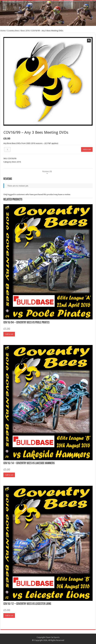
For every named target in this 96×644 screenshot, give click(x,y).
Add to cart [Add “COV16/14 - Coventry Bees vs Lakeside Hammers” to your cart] (9, 475)
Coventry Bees (13, 31)
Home (3, 31)
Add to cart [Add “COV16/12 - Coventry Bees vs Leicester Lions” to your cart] (9, 615)
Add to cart (87, 149)
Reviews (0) (47, 171)
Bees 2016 (25, 31)
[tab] (47, 171)
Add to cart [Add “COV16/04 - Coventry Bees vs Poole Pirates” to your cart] (9, 334)
